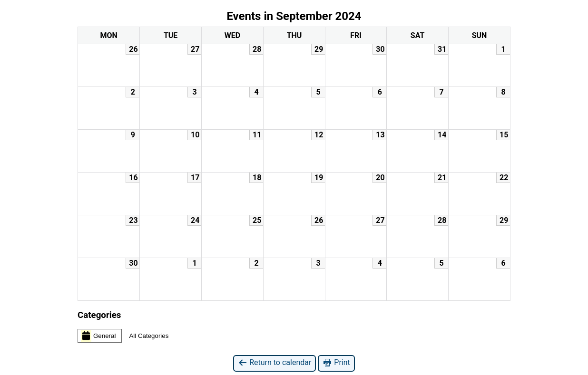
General (98, 336)
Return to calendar (274, 363)
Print (336, 363)
